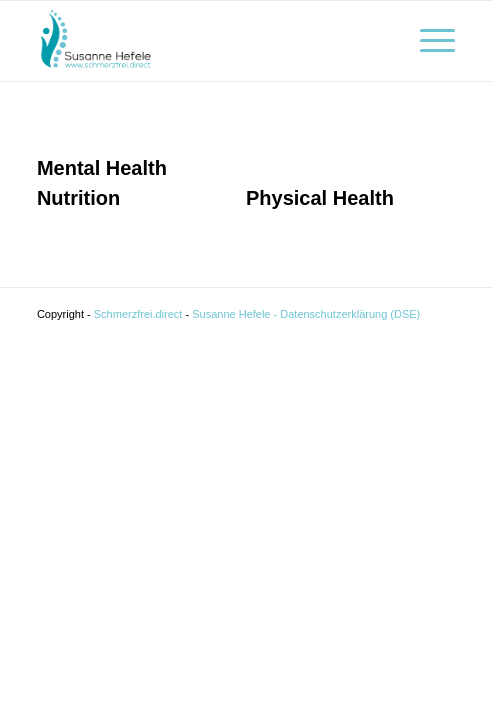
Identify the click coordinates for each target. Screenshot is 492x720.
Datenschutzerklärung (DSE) (350, 314)
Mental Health (102, 168)
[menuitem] (427, 41)
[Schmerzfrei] (204, 41)
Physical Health (320, 198)
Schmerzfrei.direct (140, 314)
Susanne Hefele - (234, 314)
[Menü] (427, 41)
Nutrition (78, 198)
